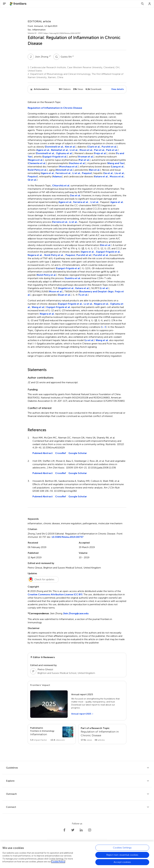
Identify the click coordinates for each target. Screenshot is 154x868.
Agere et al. (43, 150)
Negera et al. (36, 160)
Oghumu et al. (64, 153)
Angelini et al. (66, 288)
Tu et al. (83, 295)
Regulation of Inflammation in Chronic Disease (55, 108)
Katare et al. (101, 176)
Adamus (57, 176)
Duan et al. (64, 295)
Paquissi (87, 173)
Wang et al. (38, 307)
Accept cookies (122, 862)
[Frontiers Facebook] (64, 830)
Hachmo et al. (77, 163)
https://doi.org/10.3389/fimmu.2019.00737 (62, 33)
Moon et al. (86, 150)
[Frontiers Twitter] (73, 830)
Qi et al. (32, 180)
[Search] (142, 4)
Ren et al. (95, 170)
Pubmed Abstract (43, 453)
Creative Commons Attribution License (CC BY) (55, 594)
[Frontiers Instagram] (90, 830)
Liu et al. (119, 173)
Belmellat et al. (60, 150)
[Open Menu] (4, 4)
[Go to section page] (52, 734)
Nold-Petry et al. (37, 170)
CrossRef (61, 453)
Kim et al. (70, 147)
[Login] (150, 4)
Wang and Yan (116, 163)
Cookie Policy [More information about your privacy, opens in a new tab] (58, 862)
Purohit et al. (109, 147)
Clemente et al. (37, 163)
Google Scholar (78, 453)
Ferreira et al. (63, 173)
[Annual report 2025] (82, 714)
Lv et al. (88, 304)
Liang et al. (118, 167)
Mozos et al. (117, 176)
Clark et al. (94, 147)
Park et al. (112, 150)
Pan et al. (99, 150)
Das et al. (75, 195)
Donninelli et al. (54, 147)
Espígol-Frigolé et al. (55, 157)
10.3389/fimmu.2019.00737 (68, 537)
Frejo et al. (100, 153)
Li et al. (74, 150)
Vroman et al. (86, 157)
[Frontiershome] (18, 4)
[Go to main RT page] (102, 734)
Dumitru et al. (73, 278)
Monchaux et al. (69, 167)
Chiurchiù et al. (61, 186)
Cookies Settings (122, 848)
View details (118, 89)
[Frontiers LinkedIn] (81, 830)
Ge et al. (108, 173)
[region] (77, 855)
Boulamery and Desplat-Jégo (97, 291)
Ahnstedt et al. (64, 170)
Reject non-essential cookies (122, 855)
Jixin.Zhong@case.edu (76, 613)
